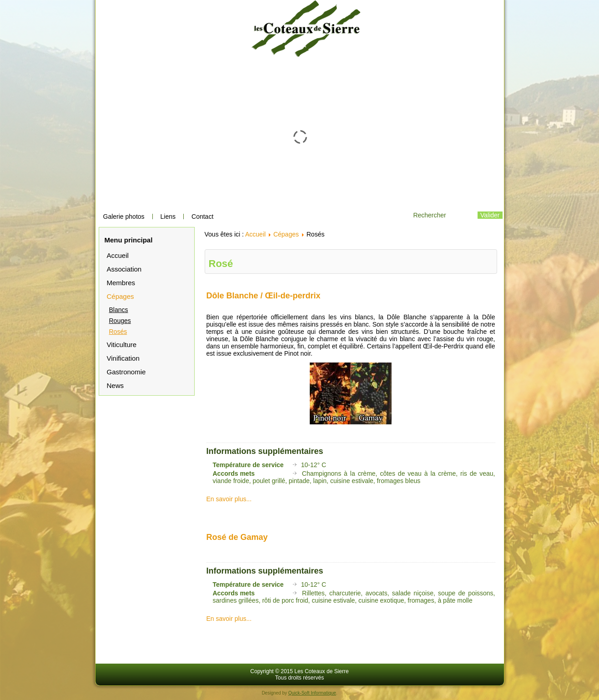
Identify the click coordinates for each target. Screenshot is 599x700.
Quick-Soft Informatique (312, 693)
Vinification (123, 358)
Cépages (121, 296)
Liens (168, 217)
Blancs (119, 310)
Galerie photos (124, 217)
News (116, 385)
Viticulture (122, 345)
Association (124, 269)
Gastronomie (126, 372)
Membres (121, 283)
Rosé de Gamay (237, 537)
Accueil (118, 255)
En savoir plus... (229, 499)
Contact (202, 217)
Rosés (118, 332)
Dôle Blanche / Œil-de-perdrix (264, 296)
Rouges (120, 321)
